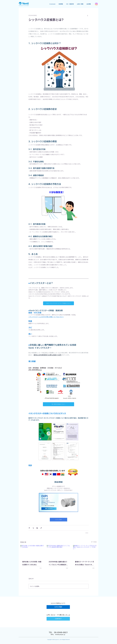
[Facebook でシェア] (29, 528)
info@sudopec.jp (60, 635)
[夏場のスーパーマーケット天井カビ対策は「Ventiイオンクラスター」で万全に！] (85, 552)
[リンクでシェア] (41, 528)
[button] (80, 4)
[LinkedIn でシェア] (37, 528)
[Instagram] (96, 4)
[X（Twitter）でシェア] (33, 528)
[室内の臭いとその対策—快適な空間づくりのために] (32, 552)
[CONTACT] (58, 619)
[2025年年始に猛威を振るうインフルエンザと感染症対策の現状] (59, 552)
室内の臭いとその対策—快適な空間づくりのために (32, 563)
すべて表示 (94, 542)
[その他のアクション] (88, 15)
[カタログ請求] (58, 607)
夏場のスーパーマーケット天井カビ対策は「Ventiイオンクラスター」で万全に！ (84, 564)
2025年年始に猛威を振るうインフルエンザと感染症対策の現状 (58, 564)
